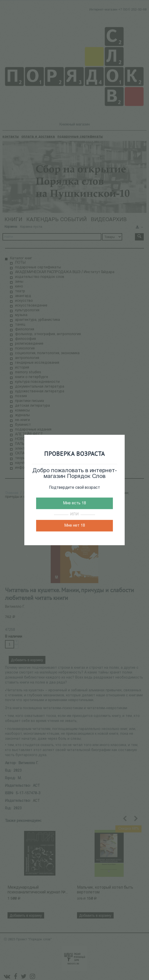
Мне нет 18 (75, 526)
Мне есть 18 (74, 503)
